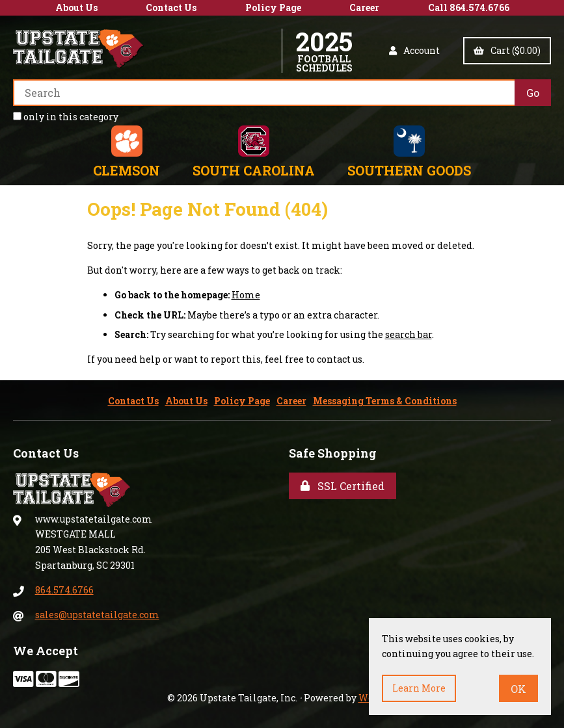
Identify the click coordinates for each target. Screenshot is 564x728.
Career (364, 7)
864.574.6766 (64, 590)
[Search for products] (264, 93)
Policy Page (273, 7)
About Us (76, 7)
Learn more (419, 688)
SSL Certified (342, 486)
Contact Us (171, 7)
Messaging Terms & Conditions (385, 401)
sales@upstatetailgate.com (97, 615)
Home (246, 295)
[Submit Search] (533, 93)
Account (414, 50)
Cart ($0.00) (507, 50)
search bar (409, 334)
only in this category (66, 117)
